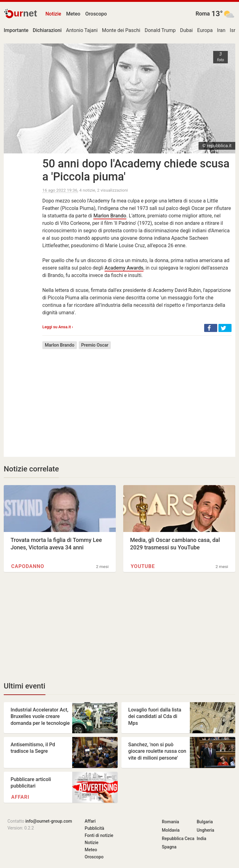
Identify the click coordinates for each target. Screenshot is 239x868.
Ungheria (205, 830)
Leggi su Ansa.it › (58, 327)
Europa (205, 30)
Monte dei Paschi (121, 30)
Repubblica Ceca (178, 838)
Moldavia (171, 830)
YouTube (143, 566)
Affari (20, 797)
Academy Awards (124, 268)
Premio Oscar (95, 345)
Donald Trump (160, 30)
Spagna (169, 847)
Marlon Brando (110, 216)
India (202, 838)
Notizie (53, 14)
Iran (221, 30)
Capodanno (28, 566)
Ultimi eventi (25, 686)
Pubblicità (94, 828)
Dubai (187, 30)
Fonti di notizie (99, 835)
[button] (211, 328)
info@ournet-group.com (49, 821)
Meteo (73, 14)
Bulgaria (205, 822)
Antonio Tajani (82, 30)
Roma (203, 14)
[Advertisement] (137, 398)
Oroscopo (96, 14)
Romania (170, 822)
